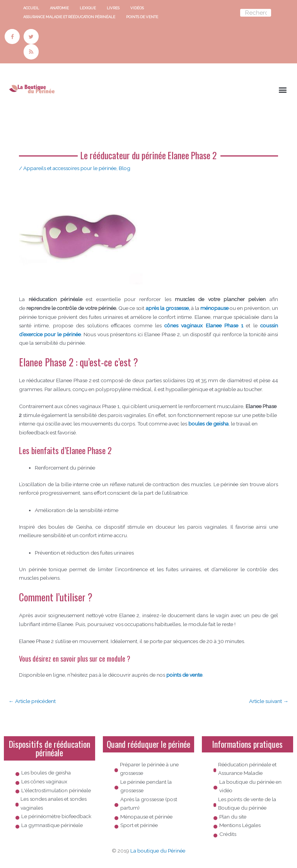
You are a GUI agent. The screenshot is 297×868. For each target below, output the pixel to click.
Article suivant (269, 701)
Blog (125, 168)
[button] (283, 89)
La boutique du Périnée (158, 851)
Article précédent (32, 701)
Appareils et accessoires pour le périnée (70, 168)
